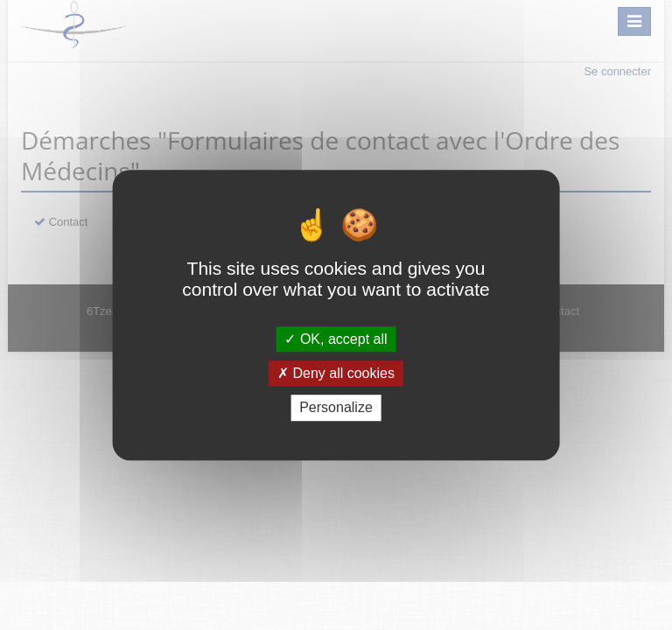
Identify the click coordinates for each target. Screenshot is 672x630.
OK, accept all (336, 339)
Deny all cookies (336, 373)
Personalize (336, 408)
